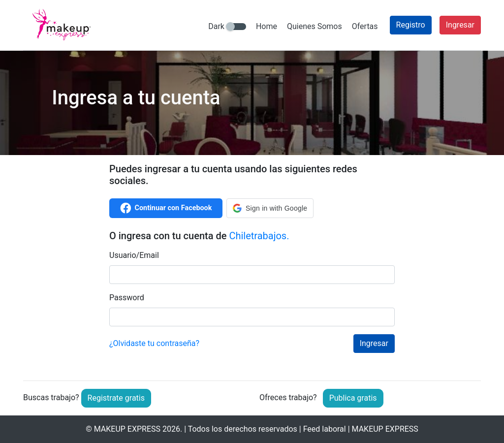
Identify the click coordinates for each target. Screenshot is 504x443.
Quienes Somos (315, 26)
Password (127, 298)
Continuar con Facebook (166, 208)
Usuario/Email (134, 255)
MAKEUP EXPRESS (127, 429)
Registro (411, 25)
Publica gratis (353, 398)
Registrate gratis (116, 398)
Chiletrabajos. (259, 236)
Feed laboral (325, 429)
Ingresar (460, 25)
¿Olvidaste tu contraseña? (154, 343)
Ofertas (365, 26)
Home (267, 26)
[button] (270, 208)
